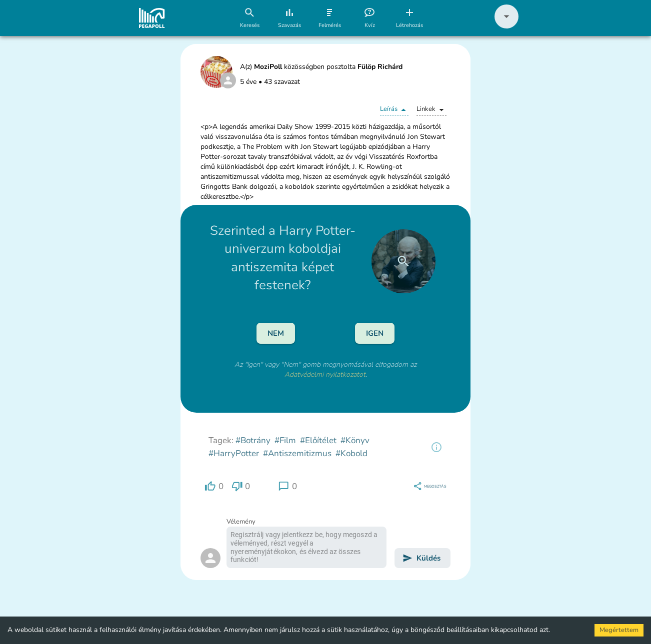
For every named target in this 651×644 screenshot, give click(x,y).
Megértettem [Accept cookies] (619, 630)
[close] (403, 261)
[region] (436, 447)
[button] (506, 26)
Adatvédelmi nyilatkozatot (325, 374)
